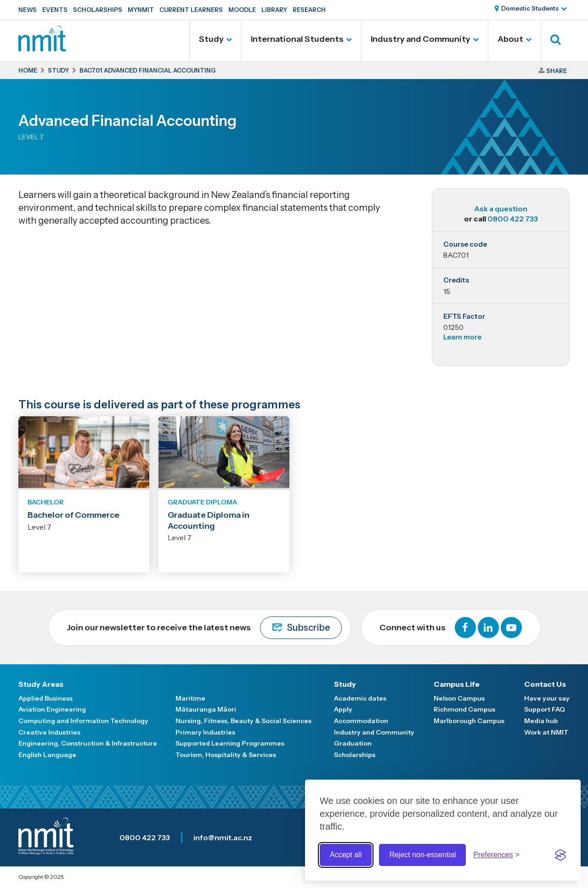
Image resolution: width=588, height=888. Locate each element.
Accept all (346, 855)
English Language (47, 755)
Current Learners (191, 10)
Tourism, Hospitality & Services (226, 755)
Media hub (541, 721)
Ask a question (501, 209)
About (510, 39)
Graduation (353, 743)
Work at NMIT (546, 732)
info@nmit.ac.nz (223, 837)
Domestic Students (530, 8)
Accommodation (361, 721)
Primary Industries (205, 732)
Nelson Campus (459, 698)
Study (211, 39)
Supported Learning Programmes (230, 743)
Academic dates (360, 698)
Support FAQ (545, 709)
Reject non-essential (422, 855)
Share (557, 71)
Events (55, 10)
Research (309, 10)
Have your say (547, 698)
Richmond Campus (464, 709)
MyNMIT (141, 10)
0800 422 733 (513, 219)
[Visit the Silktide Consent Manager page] (560, 855)
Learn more (462, 337)
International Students (297, 39)
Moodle (242, 10)
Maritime (190, 698)
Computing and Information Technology (83, 721)
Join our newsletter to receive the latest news (204, 628)
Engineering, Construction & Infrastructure (88, 743)
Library (274, 10)
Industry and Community (421, 39)
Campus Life (457, 684)
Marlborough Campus (469, 721)
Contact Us (545, 684)
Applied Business (45, 698)
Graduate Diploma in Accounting (209, 520)
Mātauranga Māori (206, 709)
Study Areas (41, 684)
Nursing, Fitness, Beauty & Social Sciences (243, 721)
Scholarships (98, 10)
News (28, 10)
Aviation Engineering (52, 709)
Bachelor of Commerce (73, 515)
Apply (343, 709)
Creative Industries (49, 732)
